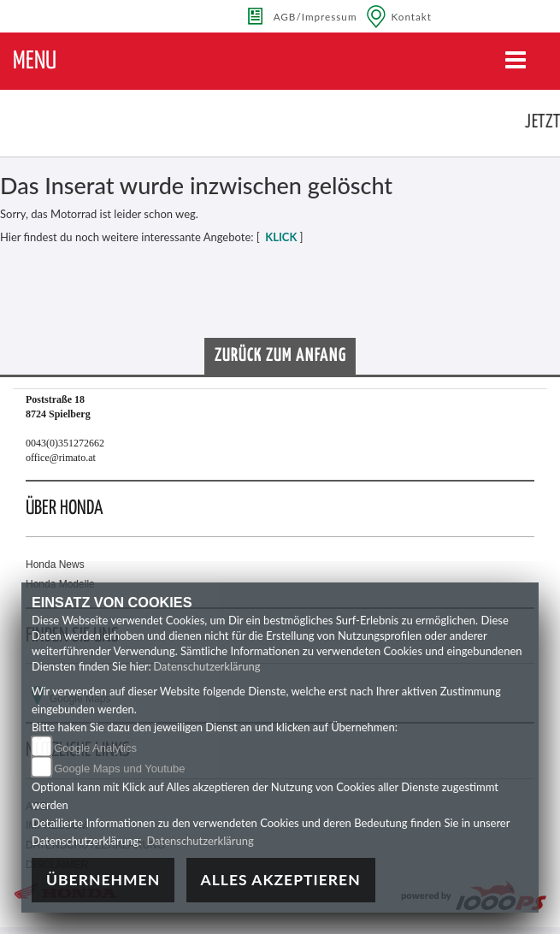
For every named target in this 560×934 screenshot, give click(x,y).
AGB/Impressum (315, 16)
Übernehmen (103, 880)
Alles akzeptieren (281, 880)
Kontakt (412, 16)
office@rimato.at (61, 458)
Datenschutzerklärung (206, 666)
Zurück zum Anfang (280, 356)
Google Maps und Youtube (119, 768)
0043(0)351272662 (65, 443)
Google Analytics (95, 748)
